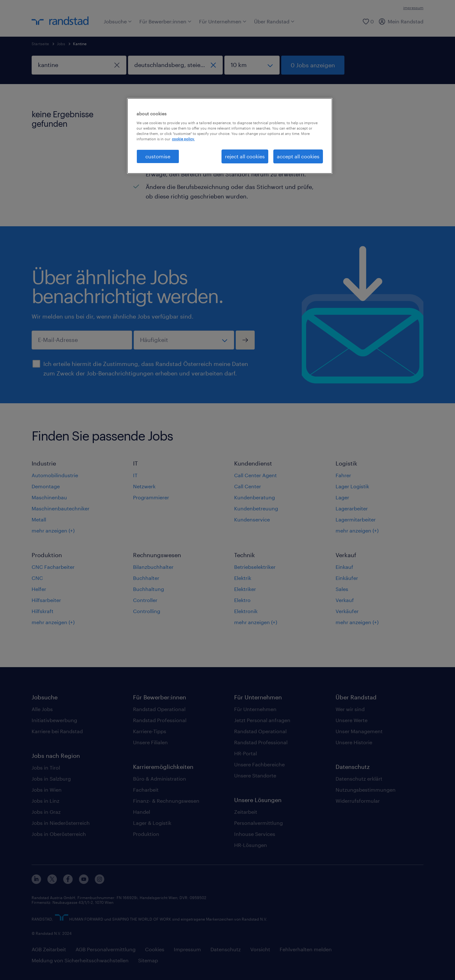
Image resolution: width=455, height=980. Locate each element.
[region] (230, 136)
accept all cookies (298, 156)
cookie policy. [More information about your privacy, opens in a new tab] (183, 139)
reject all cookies (245, 156)
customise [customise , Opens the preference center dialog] (158, 156)
